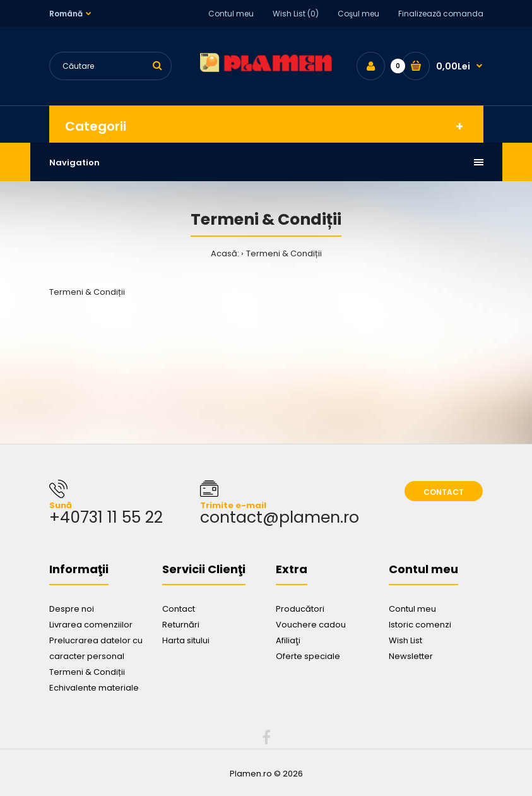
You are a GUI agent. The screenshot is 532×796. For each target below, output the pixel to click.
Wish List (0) (296, 14)
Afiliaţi (288, 640)
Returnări (181, 625)
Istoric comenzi (420, 625)
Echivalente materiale (94, 688)
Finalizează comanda (441, 14)
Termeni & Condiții (284, 253)
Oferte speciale (308, 656)
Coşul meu (358, 14)
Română (66, 14)
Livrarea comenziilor (91, 625)
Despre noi (72, 609)
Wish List (405, 640)
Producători (300, 609)
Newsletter (411, 656)
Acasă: (225, 253)
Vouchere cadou (311, 625)
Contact (444, 492)
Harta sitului (186, 640)
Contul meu (231, 14)
